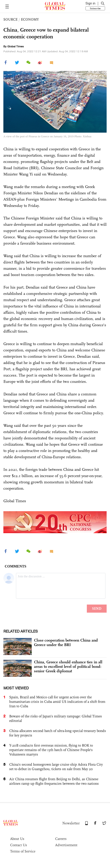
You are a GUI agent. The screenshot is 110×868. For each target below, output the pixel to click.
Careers (61, 839)
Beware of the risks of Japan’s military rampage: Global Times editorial (56, 718)
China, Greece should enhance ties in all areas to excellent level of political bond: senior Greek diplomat (68, 666)
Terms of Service (23, 851)
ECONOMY (30, 19)
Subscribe (95, 8)
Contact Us (19, 845)
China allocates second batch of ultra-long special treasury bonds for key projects (58, 733)
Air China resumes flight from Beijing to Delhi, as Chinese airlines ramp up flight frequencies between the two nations (54, 781)
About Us (17, 839)
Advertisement (66, 845)
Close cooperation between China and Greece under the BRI (66, 642)
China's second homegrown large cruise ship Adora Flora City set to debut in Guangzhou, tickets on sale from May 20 (56, 767)
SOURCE (10, 19)
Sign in (90, 3)
